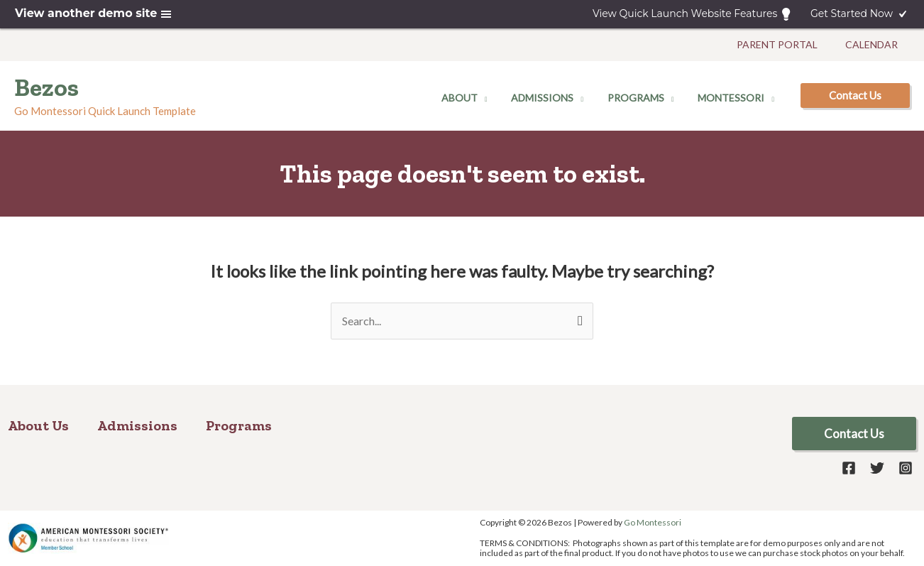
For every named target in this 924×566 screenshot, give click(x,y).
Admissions (137, 425)
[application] (497, 98)
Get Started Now (860, 14)
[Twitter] (877, 468)
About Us (38, 425)
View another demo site (94, 14)
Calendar (874, 44)
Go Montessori (653, 522)
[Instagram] (906, 468)
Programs (239, 425)
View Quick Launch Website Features (693, 14)
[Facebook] (849, 468)
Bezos (46, 87)
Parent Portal (783, 44)
